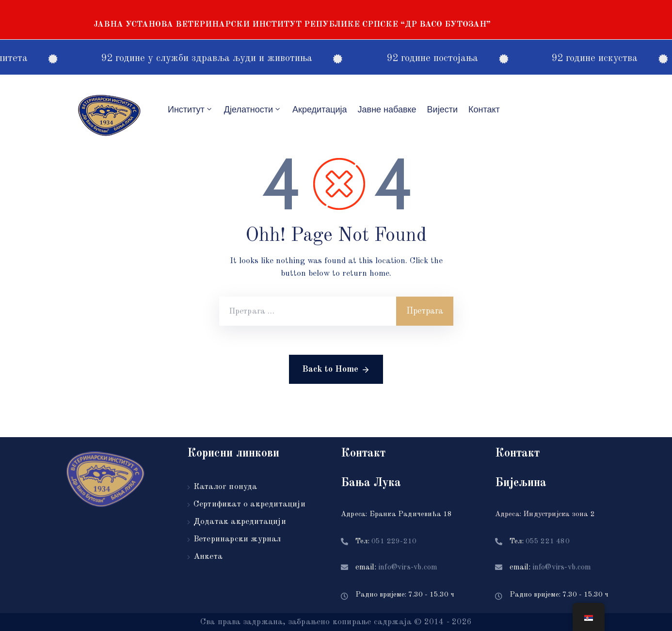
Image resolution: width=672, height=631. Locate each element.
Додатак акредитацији (240, 522)
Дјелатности (253, 109)
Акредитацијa (320, 110)
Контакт (484, 110)
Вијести (442, 110)
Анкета (208, 557)
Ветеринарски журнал (237, 539)
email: (396, 568)
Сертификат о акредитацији (249, 504)
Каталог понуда (225, 487)
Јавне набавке (387, 110)
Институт (191, 109)
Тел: (386, 542)
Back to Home (336, 370)
